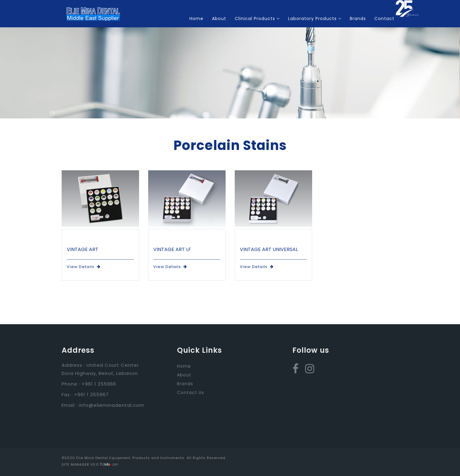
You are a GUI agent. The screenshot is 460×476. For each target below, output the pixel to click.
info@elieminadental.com (112, 405)
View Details (84, 267)
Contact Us (191, 393)
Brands (358, 19)
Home (196, 19)
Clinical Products (257, 19)
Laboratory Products (315, 19)
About (219, 19)
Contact (384, 19)
